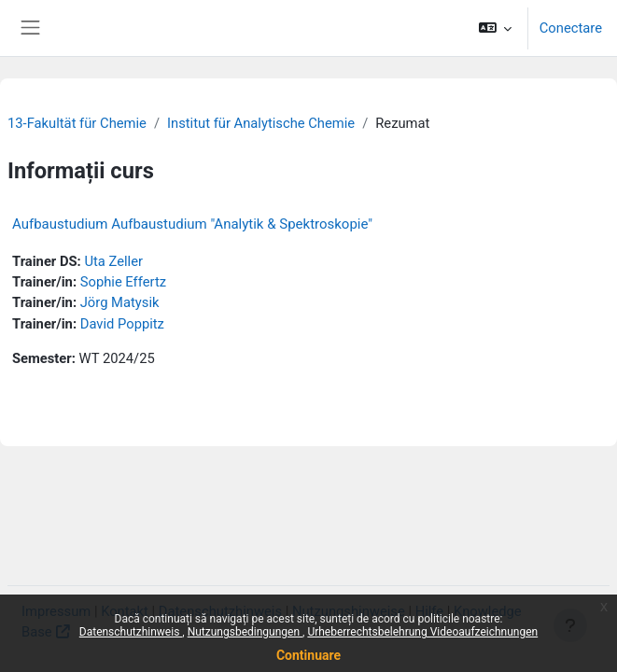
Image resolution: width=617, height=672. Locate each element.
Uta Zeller (113, 261)
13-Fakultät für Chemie (77, 123)
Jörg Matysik (120, 302)
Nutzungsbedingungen (245, 632)
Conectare (571, 28)
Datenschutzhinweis (131, 632)
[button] (494, 28)
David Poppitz (122, 324)
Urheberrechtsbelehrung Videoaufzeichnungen (422, 632)
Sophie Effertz (123, 282)
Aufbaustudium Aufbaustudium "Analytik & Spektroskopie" (192, 224)
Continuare (308, 655)
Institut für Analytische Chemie (261, 123)
